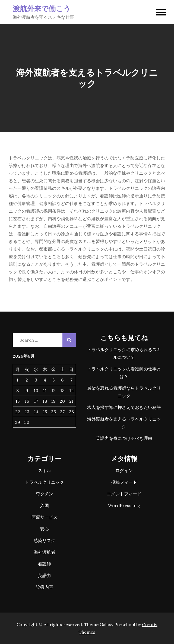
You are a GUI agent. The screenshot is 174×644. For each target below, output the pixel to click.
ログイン (124, 470)
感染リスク (45, 540)
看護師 (45, 564)
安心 (45, 529)
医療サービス (45, 517)
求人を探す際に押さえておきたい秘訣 (124, 407)
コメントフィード (124, 494)
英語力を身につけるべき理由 (124, 438)
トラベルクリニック (45, 482)
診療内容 (45, 587)
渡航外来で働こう (42, 8)
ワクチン (45, 494)
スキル (45, 470)
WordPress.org (124, 505)
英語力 (45, 575)
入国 (45, 505)
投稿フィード (124, 482)
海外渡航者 (45, 552)
